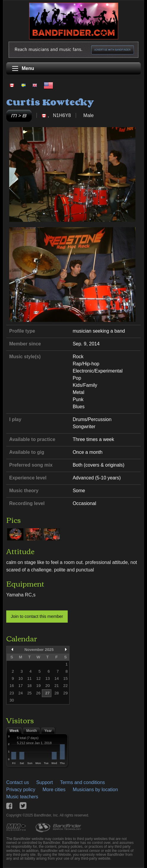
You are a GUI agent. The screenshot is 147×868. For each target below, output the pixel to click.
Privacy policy (21, 790)
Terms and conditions (82, 782)
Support (45, 782)
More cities (54, 790)
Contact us (18, 782)
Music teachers (22, 797)
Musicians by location (95, 790)
